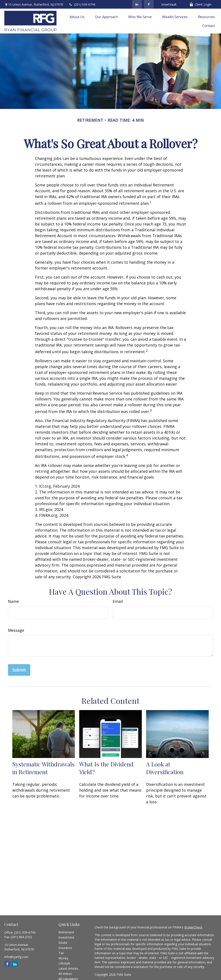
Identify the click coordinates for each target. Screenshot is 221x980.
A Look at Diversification (165, 768)
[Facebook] (149, 4)
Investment (66, 937)
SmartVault (169, 4)
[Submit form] (19, 670)
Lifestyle (64, 963)
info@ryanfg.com (16, 957)
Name (13, 601)
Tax (61, 953)
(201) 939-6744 (82, 4)
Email (118, 601)
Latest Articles (68, 968)
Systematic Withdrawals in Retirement (43, 768)
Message (16, 630)
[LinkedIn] (137, 4)
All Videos (65, 974)
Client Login (200, 4)
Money (63, 958)
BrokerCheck (193, 927)
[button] (77, 17)
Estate (63, 943)
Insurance (65, 948)
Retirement (66, 932)
